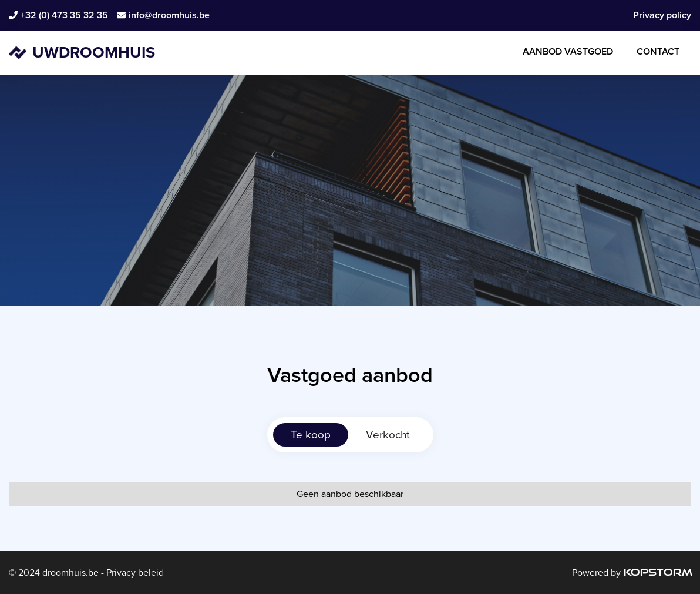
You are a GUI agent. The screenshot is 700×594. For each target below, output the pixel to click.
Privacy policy (662, 15)
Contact (658, 51)
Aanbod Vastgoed (568, 51)
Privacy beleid (134, 573)
